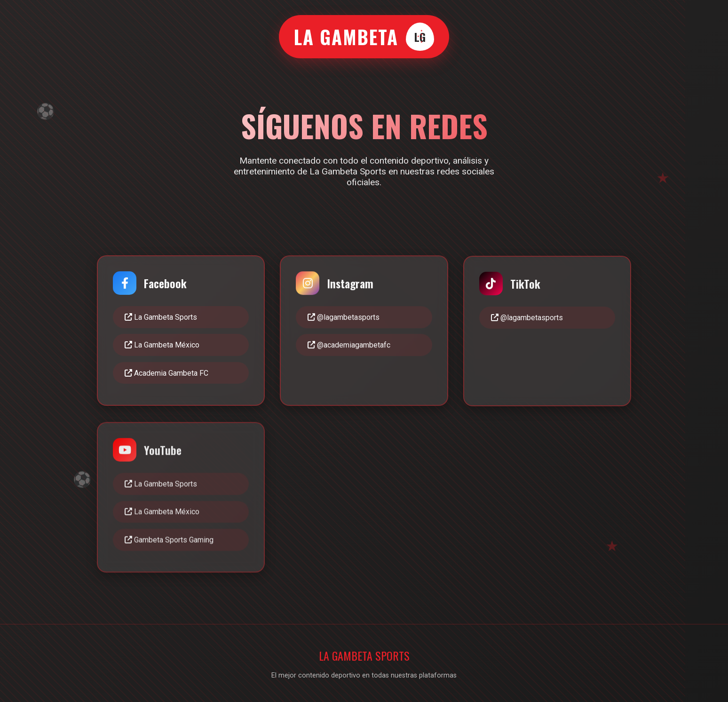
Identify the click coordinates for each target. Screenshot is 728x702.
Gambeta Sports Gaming (169, 542)
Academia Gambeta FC (166, 373)
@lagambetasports (344, 318)
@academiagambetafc (349, 346)
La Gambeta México (162, 345)
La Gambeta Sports (161, 317)
